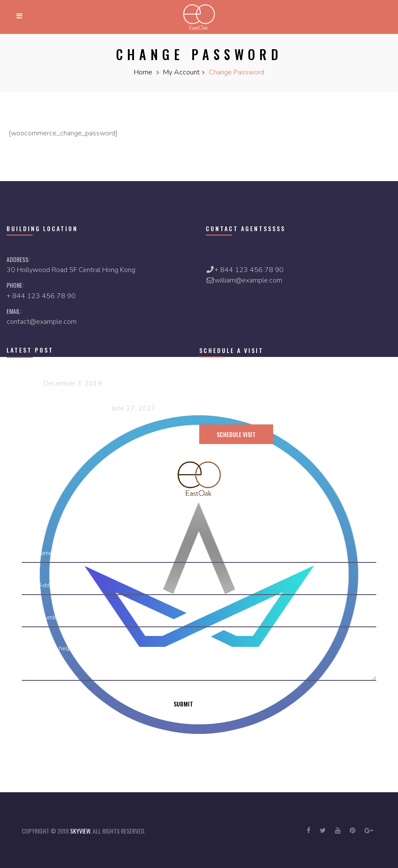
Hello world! (24, 383)
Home (143, 72)
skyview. (81, 831)
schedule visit (236, 434)
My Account (181, 72)
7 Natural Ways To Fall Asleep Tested (58, 407)
